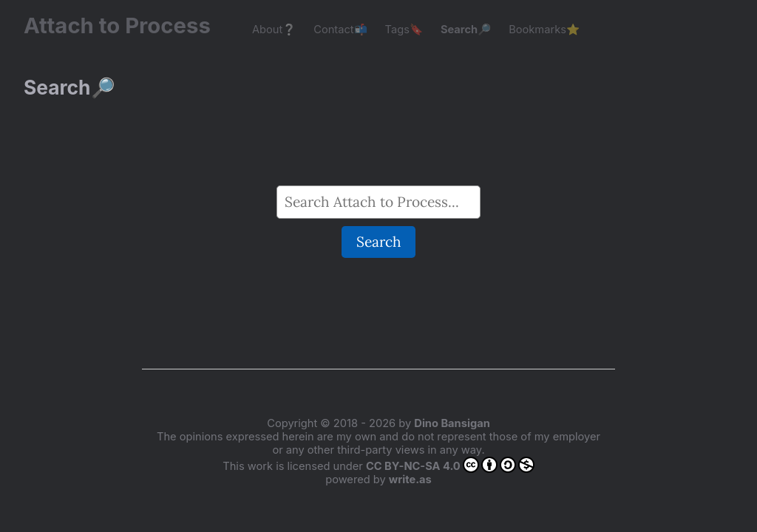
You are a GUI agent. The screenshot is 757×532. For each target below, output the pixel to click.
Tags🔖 (404, 30)
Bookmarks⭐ (544, 30)
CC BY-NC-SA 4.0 (450, 465)
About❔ (274, 30)
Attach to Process (125, 25)
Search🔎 (466, 30)
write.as (410, 480)
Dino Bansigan (452, 423)
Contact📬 (340, 30)
